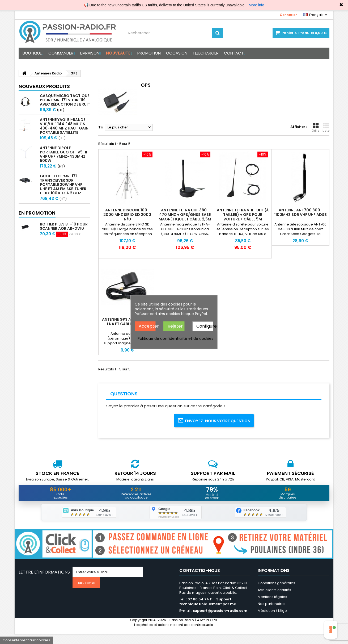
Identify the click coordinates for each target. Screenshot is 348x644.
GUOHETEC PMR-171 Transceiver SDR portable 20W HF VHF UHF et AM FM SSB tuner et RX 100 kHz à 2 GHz (63, 185)
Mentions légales (272, 606)
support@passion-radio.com (220, 620)
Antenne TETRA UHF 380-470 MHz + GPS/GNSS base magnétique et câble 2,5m (185, 215)
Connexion (289, 15)
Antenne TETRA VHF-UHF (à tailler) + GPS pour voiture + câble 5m (243, 215)
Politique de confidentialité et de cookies (175, 338)
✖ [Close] (341, 5)
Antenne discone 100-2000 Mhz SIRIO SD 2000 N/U (127, 215)
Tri (101, 127)
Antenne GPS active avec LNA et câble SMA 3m (127, 322)
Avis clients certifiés (274, 599)
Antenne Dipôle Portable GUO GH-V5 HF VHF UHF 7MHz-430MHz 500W (64, 154)
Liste (326, 128)
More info (256, 5)
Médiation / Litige (272, 620)
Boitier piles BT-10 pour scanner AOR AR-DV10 (64, 226)
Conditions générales (276, 593)
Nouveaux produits (44, 86)
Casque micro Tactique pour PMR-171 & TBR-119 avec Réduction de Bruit (65, 100)
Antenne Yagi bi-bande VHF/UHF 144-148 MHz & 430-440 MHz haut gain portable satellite (64, 126)
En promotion (37, 213)
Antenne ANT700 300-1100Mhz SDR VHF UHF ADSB (300, 212)
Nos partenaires (272, 613)
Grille (315, 128)
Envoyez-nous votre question (214, 424)
